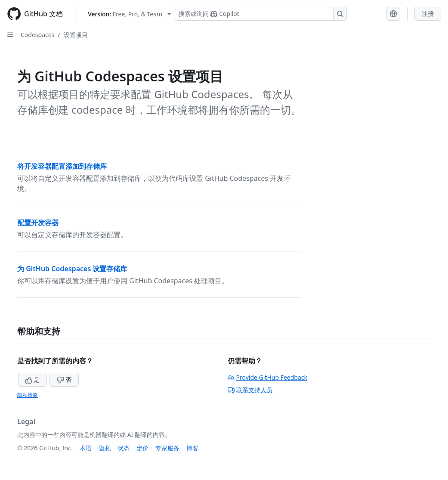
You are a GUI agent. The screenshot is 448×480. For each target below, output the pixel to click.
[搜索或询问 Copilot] (261, 14)
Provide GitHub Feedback (268, 377)
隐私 (105, 448)
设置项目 (76, 35)
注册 (428, 14)
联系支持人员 (250, 390)
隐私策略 (28, 395)
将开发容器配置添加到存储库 (62, 166)
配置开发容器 (38, 223)
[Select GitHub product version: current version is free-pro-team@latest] (129, 14)
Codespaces (37, 35)
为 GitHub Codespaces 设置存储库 (72, 269)
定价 (142, 448)
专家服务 (167, 448)
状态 (124, 448)
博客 (192, 448)
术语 (86, 448)
